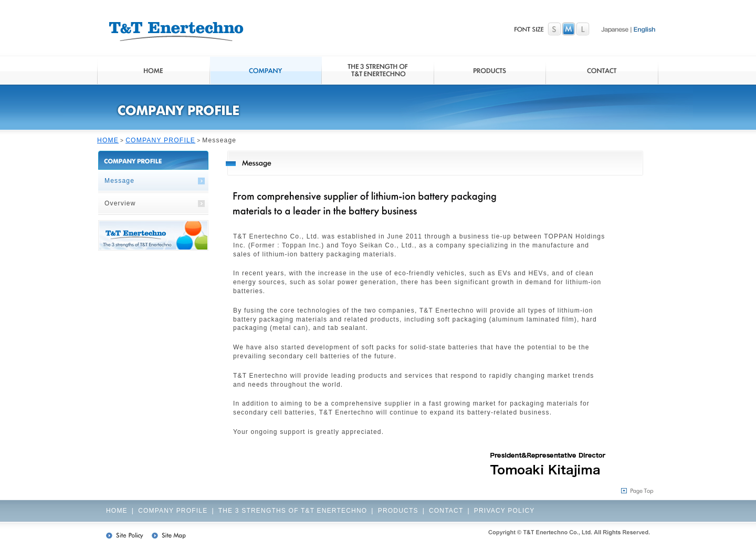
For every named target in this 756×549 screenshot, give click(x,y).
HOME (108, 140)
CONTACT (446, 511)
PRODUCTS (398, 511)
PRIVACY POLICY (505, 511)
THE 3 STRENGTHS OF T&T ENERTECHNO (293, 511)
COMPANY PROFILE (160, 140)
